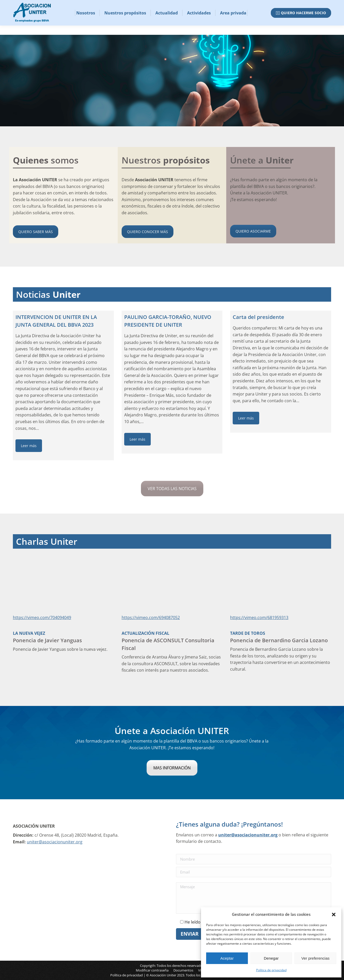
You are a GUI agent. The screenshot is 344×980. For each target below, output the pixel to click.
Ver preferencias (316, 958)
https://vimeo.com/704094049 (42, 617)
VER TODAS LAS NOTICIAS (172, 489)
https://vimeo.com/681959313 (259, 617)
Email (20, 5)
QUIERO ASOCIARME (253, 231)
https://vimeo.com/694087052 (151, 617)
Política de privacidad (271, 970)
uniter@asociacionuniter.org (55, 842)
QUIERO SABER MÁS (36, 232)
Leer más (29, 446)
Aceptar (227, 958)
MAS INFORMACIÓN (172, 768)
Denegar (271, 958)
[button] (334, 915)
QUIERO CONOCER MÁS (148, 232)
